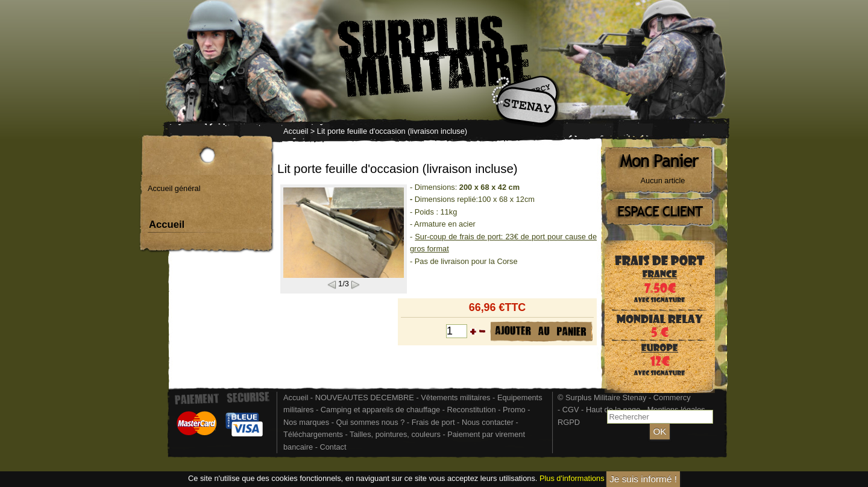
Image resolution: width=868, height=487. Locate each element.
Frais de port (434, 422)
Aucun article (663, 181)
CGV (571, 410)
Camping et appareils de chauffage (380, 410)
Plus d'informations (572, 479)
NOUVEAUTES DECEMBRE (365, 397)
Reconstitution (472, 410)
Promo (515, 410)
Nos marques (306, 422)
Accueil (296, 131)
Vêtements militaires (455, 397)
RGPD (569, 422)
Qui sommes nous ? (371, 422)
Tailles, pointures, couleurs (395, 434)
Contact (333, 447)
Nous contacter (488, 422)
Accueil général (174, 188)
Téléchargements (313, 434)
